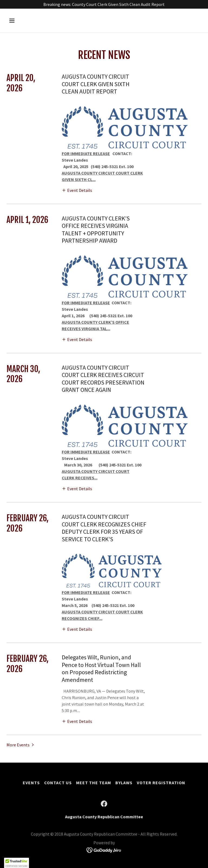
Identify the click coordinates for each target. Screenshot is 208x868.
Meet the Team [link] (94, 783)
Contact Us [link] (58, 783)
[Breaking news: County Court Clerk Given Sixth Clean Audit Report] (104, 4)
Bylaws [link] (124, 783)
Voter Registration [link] (161, 783)
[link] (104, 804)
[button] (29, 21)
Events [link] (31, 783)
